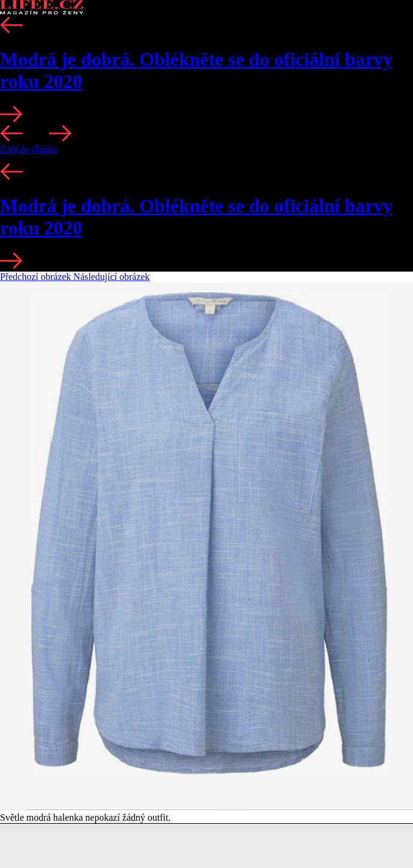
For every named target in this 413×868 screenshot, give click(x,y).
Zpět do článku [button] (29, 149)
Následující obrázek (112, 277)
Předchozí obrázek (37, 277)
